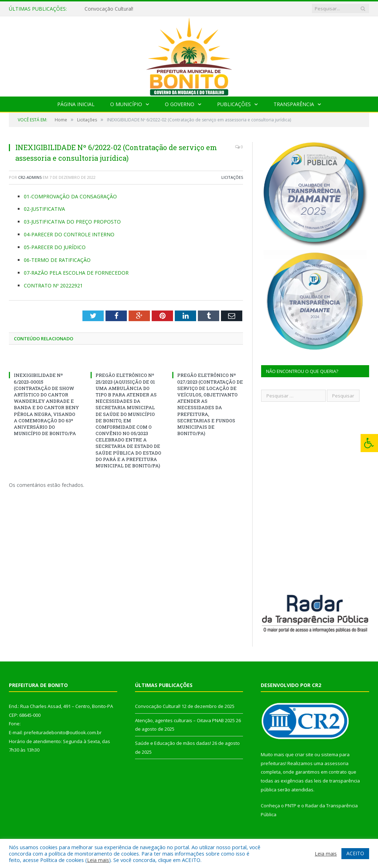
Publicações (234, 104)
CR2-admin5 (30, 177)
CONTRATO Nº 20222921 (53, 285)
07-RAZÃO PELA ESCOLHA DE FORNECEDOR (76, 273)
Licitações (232, 177)
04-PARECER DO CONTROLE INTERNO (69, 234)
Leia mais (98, 860)
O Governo (180, 104)
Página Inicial (76, 104)
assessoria (336, 763)
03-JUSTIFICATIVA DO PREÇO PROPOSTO (72, 222)
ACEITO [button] (355, 853)
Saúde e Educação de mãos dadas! (173, 743)
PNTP (291, 806)
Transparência (294, 104)
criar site (304, 754)
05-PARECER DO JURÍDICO (55, 247)
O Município (126, 104)
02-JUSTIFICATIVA (44, 209)
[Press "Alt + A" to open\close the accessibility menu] (369, 443)
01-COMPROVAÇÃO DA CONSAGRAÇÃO (70, 196)
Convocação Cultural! (109, 9)
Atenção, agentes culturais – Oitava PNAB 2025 (185, 720)
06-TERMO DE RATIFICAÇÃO (57, 260)
